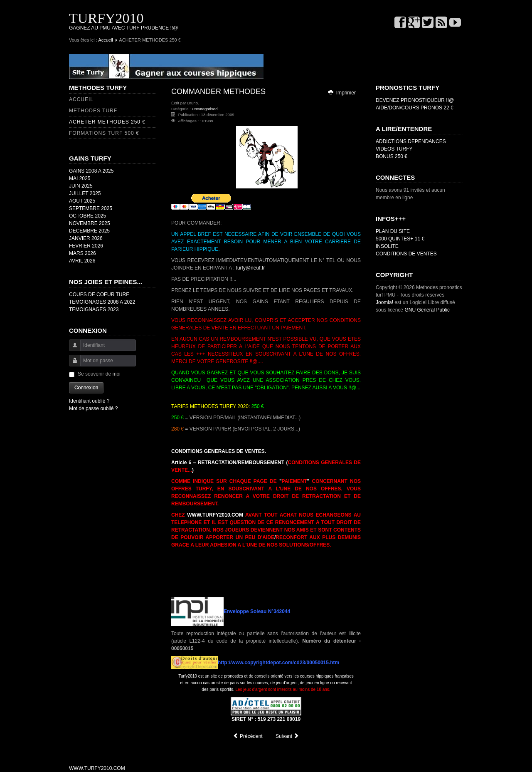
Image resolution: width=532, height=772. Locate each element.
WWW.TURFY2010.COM (215, 515)
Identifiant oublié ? (89, 401)
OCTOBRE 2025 (87, 216)
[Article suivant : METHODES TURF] (287, 736)
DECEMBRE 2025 (89, 231)
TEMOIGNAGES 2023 (94, 309)
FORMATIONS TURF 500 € (104, 133)
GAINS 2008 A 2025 (91, 171)
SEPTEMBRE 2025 (91, 208)
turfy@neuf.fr (251, 268)
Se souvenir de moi (99, 374)
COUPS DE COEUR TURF (99, 294)
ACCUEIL (81, 99)
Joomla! (384, 302)
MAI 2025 (80, 178)
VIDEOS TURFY (394, 149)
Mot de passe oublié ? (93, 408)
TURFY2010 (106, 18)
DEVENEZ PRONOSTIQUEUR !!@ (415, 100)
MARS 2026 (83, 253)
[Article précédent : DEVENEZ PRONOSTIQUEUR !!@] (248, 736)
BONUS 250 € (392, 156)
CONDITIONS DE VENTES (406, 254)
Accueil (105, 40)
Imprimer (342, 93)
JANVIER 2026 (86, 238)
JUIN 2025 (81, 186)
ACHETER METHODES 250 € (107, 122)
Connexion (86, 388)
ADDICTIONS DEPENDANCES (411, 141)
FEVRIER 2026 (86, 246)
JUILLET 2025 (85, 193)
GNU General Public (427, 310)
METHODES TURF (93, 111)
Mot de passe (72, 365)
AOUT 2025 (82, 201)
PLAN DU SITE (393, 231)
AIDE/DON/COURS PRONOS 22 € (415, 108)
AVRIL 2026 (82, 261)
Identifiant (72, 349)
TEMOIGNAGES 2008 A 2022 (102, 302)
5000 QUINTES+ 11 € (400, 239)
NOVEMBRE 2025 (90, 223)
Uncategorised (205, 109)
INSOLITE (387, 246)
